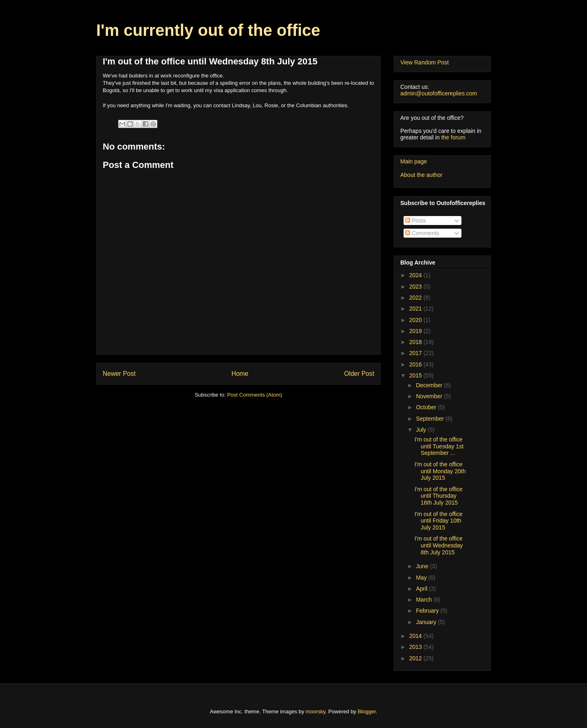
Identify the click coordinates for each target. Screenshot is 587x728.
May (422, 578)
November (430, 396)
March (425, 600)
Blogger (367, 711)
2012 (416, 658)
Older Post (359, 374)
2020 (416, 320)
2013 (416, 647)
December (430, 385)
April (422, 589)
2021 (416, 309)
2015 (416, 375)
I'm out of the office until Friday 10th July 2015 (439, 521)
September (430, 419)
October (427, 407)
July (422, 430)
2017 (416, 353)
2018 (416, 342)
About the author (421, 175)
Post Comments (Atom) (255, 395)
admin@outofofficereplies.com (439, 93)
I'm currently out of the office (208, 30)
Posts (416, 221)
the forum (453, 137)
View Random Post (425, 62)
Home (240, 374)
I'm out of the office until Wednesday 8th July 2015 (439, 545)
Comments (422, 233)
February (428, 611)
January (427, 622)
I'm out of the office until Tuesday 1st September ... (439, 446)
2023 (416, 287)
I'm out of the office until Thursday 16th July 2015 (439, 496)
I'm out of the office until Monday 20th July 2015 (440, 471)
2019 (416, 331)
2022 (416, 298)
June (423, 566)
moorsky (316, 711)
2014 (416, 636)
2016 (416, 364)
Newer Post (119, 374)
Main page (414, 161)
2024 (416, 275)
